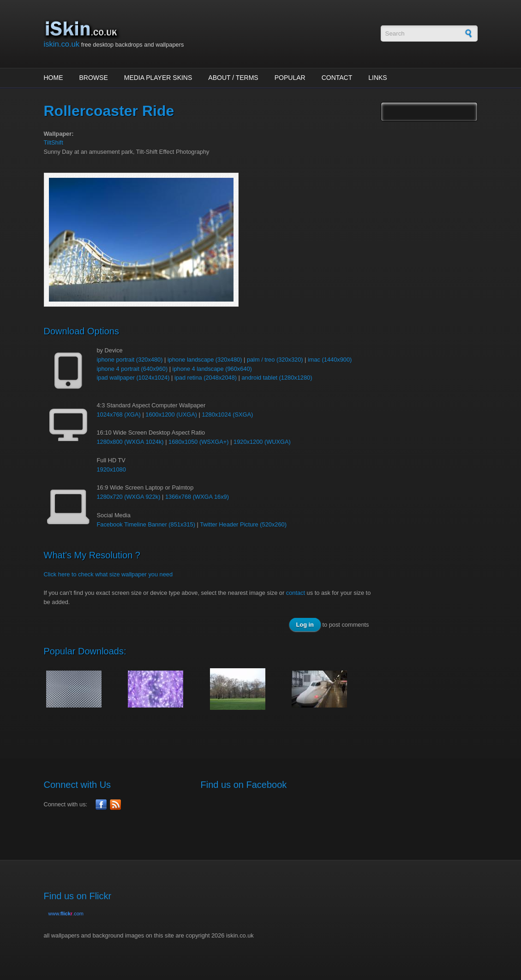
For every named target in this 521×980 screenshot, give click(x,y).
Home (54, 78)
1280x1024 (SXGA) (227, 414)
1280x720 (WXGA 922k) (129, 497)
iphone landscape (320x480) (205, 360)
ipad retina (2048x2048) (206, 378)
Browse (94, 78)
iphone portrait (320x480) (130, 360)
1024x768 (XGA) (119, 414)
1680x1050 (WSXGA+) (199, 442)
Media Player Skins (158, 78)
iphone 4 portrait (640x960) (132, 369)
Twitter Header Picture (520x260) (243, 524)
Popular (290, 78)
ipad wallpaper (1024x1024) (133, 378)
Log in (305, 625)
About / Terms (233, 78)
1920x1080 (111, 469)
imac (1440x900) (330, 360)
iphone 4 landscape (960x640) (212, 369)
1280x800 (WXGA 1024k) (130, 442)
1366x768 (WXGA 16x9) (197, 497)
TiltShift (54, 142)
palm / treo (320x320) (275, 360)
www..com (66, 913)
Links (377, 78)
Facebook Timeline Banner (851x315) (146, 524)
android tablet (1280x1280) (277, 378)
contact (296, 593)
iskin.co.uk (62, 44)
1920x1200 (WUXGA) (262, 442)
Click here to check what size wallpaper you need (108, 574)
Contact (337, 78)
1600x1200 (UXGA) (171, 414)
